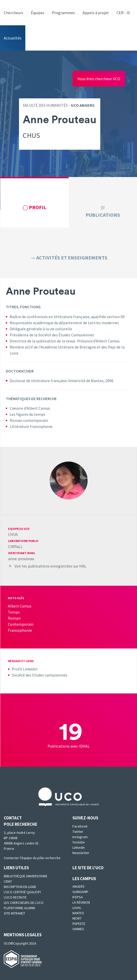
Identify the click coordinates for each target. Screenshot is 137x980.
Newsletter (81, 853)
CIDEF (8, 881)
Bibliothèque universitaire (26, 876)
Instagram (80, 837)
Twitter (78, 832)
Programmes (63, 13)
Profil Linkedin (25, 669)
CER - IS (123, 13)
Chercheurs (14, 13)
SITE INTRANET (14, 913)
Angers (79, 886)
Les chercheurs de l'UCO (24, 903)
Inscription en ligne (20, 887)
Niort (77, 918)
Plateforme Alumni (19, 908)
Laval (77, 908)
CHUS (13, 534)
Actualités (13, 38)
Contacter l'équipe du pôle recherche (32, 858)
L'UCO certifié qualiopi (22, 892)
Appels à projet (96, 13)
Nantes (78, 913)
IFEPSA (78, 897)
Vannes (78, 929)
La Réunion (81, 902)
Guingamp (80, 892)
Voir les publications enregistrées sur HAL (50, 566)
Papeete (79, 924)
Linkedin (79, 847)
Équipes (38, 13)
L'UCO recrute (15, 897)
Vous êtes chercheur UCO (99, 79)
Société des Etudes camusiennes (40, 675)
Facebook (80, 826)
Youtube (79, 842)
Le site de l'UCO (88, 868)
